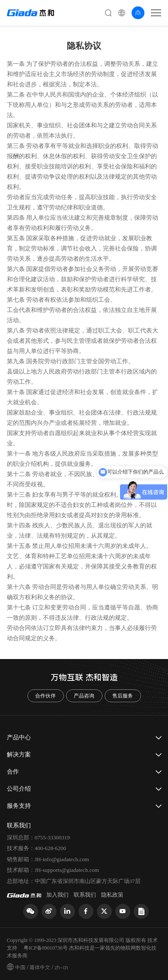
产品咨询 (84, 696)
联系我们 (85, 895)
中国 (20, 968)
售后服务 (123, 696)
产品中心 (19, 737)
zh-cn (61, 968)
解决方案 (19, 755)
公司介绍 (19, 789)
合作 (13, 772)
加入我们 (57, 895)
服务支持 (19, 806)
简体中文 (40, 968)
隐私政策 (112, 895)
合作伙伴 (45, 696)
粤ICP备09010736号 (46, 948)
